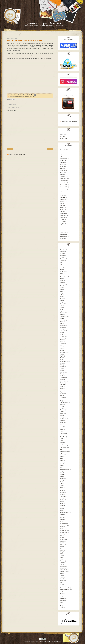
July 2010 (62, 220)
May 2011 (62, 207)
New (61, 471)
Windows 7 (63, 336)
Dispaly (62, 392)
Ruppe (62, 518)
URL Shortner (63, 568)
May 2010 (62, 224)
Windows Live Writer (65, 586)
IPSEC (62, 426)
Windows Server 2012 (65, 588)
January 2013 (63, 183)
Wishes (62, 342)
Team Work (63, 331)
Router (62, 514)
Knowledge (63, 313)
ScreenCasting (63, 523)
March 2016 (63, 168)
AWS (61, 295)
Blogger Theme (49, 642)
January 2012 (63, 199)
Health (62, 417)
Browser (62, 363)
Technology (22, 97)
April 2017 (62, 160)
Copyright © (27, 642)
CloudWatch (63, 378)
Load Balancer (63, 446)
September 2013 (64, 179)
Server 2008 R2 (64, 532)
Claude (62, 376)
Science (62, 520)
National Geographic (65, 469)
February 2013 (63, 181)
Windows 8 (63, 338)
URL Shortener (63, 566)
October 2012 (63, 189)
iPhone (62, 608)
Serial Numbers (64, 530)
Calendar (62, 367)
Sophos (62, 550)
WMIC (61, 583)
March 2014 (63, 175)
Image (61, 428)
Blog (61, 279)
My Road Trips (63, 138)
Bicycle (62, 356)
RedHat (62, 503)
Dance (62, 387)
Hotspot (62, 421)
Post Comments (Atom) (20, 155)
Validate (62, 577)
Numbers (62, 478)
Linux (61, 268)
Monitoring (62, 462)
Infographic (63, 433)
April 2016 (62, 166)
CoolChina (62, 385)
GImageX (62, 410)
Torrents (62, 563)
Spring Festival (63, 552)
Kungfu (62, 439)
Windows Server (64, 277)
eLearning (62, 601)
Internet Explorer (64, 435)
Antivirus (62, 351)
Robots (62, 511)
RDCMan (62, 500)
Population (62, 494)
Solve (61, 547)
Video (34, 97)
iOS (61, 604)
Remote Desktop (64, 507)
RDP (61, 502)
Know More (63, 437)
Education (62, 397)
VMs (61, 293)
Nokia (15, 97)
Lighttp (62, 442)
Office (61, 485)
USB (61, 289)
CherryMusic (63, 372)
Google (62, 273)
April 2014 (62, 173)
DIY (61, 309)
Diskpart (62, 390)
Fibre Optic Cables (64, 403)
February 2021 (63, 152)
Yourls (61, 595)
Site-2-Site (62, 538)
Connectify (62, 379)
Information (63, 284)
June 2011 (62, 205)
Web (61, 333)
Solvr (61, 548)
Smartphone (63, 325)
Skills (61, 324)
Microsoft (62, 252)
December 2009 (64, 234)
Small (61, 543)
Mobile (62, 315)
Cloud (61, 307)
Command (62, 255)
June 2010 (62, 222)
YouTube (62, 343)
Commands (63, 259)
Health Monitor (63, 419)
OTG (18, 97)
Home (30, 149)
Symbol (62, 554)
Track (61, 565)
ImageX (62, 430)
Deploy (62, 388)
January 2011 (63, 212)
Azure (61, 354)
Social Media (63, 545)
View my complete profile (67, 124)
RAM (61, 498)
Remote (62, 505)
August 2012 (63, 191)
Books (61, 360)
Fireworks (62, 406)
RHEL (61, 318)
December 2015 (64, 170)
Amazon (62, 297)
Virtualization (63, 271)
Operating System (64, 316)
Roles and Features (65, 512)
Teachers (62, 561)
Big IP (61, 358)
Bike (61, 302)
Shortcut (62, 288)
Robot (61, 509)
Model (61, 458)
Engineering (63, 311)
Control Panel (63, 381)
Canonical (62, 304)
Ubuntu (62, 291)
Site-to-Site (63, 539)
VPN (61, 575)
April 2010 (62, 226)
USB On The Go (29, 97)
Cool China (63, 383)
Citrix (61, 374)
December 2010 (64, 214)
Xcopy (61, 592)
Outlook (62, 489)
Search (62, 529)
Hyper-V (62, 282)
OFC (61, 480)
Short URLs (63, 536)
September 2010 (64, 216)
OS (61, 482)
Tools (61, 264)
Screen (62, 521)
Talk (61, 559)
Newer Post (10, 149)
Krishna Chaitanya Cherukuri (70, 121)
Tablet (61, 557)
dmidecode (63, 599)
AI (60, 345)
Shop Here (62, 137)
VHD (61, 574)
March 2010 (63, 228)
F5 (61, 401)
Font (61, 408)
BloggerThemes (57, 642)
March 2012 (63, 197)
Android (62, 298)
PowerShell (63, 496)
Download (62, 394)
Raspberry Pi (63, 320)
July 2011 (62, 203)
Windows (62, 253)
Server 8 (62, 534)
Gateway (62, 413)
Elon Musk (62, 399)
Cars (61, 369)
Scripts (62, 527)
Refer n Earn (63, 135)
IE (60, 424)
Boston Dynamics (64, 361)
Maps (61, 453)
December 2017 (64, 158)
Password (62, 493)
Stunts (61, 329)
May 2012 (62, 193)
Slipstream (62, 541)
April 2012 (62, 195)
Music (61, 466)
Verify (61, 579)
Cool (61, 257)
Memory (62, 457)
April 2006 (62, 238)
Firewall (62, 405)
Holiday (62, 280)
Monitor (62, 460)
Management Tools (64, 451)
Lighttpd (62, 444)
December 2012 (64, 185)
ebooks (62, 602)
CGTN (61, 365)
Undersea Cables (64, 572)
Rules (61, 516)
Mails (61, 449)
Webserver (63, 334)
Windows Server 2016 (65, 590)
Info (61, 431)
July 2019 (62, 156)
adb (61, 597)
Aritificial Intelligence (65, 352)
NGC (61, 467)
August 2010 (63, 218)
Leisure (62, 440)
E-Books (62, 396)
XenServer (62, 593)
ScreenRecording (64, 525)
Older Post (50, 149)
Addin (61, 347)
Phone (62, 286)
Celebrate (62, 370)
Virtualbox (62, 581)
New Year (62, 275)
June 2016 (62, 162)
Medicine (62, 455)
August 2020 (63, 154)
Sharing (62, 322)
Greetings (62, 415)
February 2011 (63, 210)
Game (61, 412)
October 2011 (63, 201)
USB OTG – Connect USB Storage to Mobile (24, 40)
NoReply (62, 475)
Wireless (62, 340)
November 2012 (64, 187)
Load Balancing (64, 448)
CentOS (62, 306)
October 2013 (63, 177)
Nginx (61, 473)
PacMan (62, 491)
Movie (61, 464)
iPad (61, 606)
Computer (62, 261)
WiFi (61, 584)
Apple (61, 300)
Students (62, 327)
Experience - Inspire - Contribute (43, 23)
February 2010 (63, 230)
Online (62, 487)
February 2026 (63, 150)
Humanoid (62, 422)
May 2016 (62, 164)
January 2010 (63, 232)
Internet (62, 266)
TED (61, 556)
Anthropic (62, 349)
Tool (61, 262)
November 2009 (64, 236)
